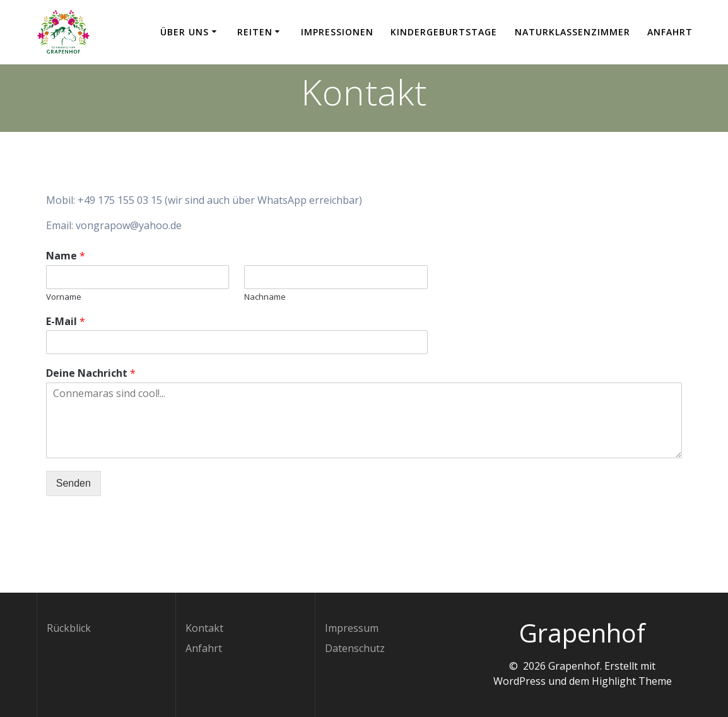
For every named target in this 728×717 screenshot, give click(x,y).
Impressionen (337, 32)
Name (66, 256)
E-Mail (66, 322)
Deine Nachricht (91, 373)
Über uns (185, 32)
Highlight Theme (632, 681)
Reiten (255, 32)
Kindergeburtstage (444, 32)
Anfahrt (670, 32)
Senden (73, 483)
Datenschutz (355, 648)
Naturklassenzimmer (572, 32)
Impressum (352, 628)
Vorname (64, 297)
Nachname (265, 297)
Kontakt (204, 628)
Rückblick (69, 628)
